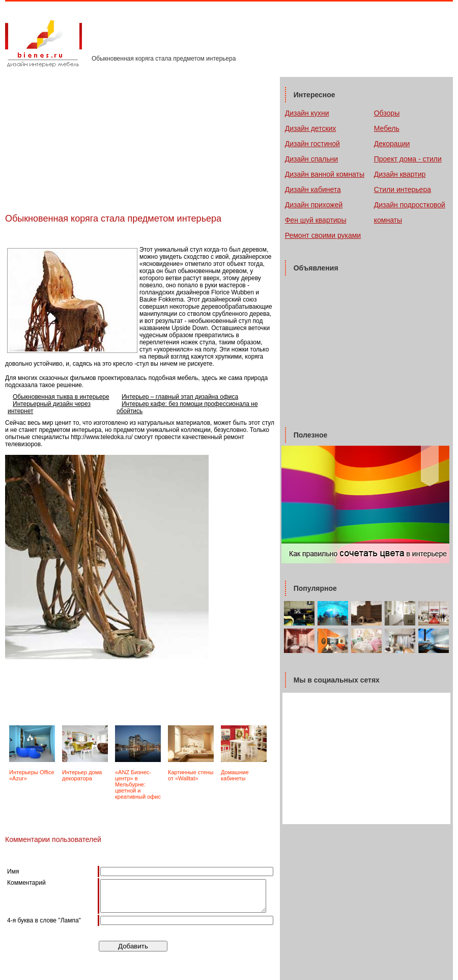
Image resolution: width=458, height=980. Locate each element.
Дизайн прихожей (314, 205)
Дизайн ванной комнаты (325, 174)
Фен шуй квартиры (316, 220)
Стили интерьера (403, 189)
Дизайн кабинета (313, 189)
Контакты (184, 36)
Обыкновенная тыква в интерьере (61, 397)
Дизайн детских (311, 128)
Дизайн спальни (311, 159)
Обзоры (387, 113)
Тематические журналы (128, 36)
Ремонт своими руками (323, 235)
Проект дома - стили (408, 159)
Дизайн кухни (307, 113)
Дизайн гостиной (312, 144)
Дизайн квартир (400, 174)
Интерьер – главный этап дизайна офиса (180, 397)
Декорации (392, 144)
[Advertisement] (124, 235)
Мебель (387, 128)
